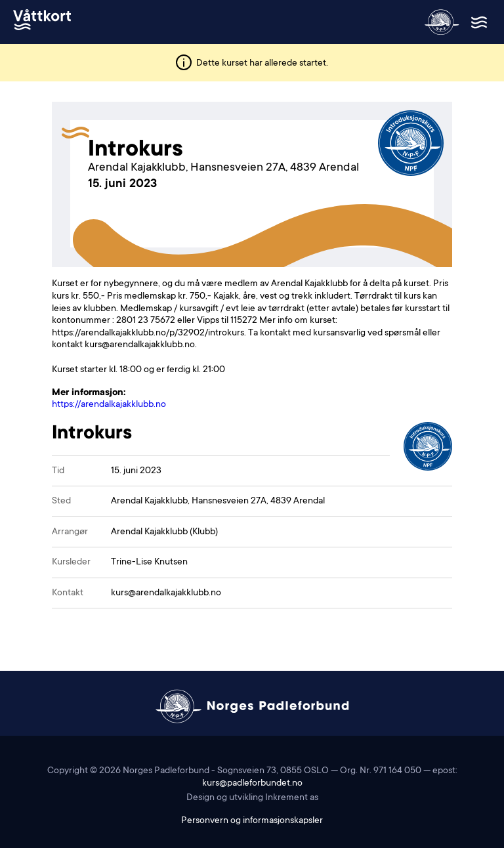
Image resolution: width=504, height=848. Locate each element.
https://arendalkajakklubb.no (109, 405)
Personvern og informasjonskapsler (252, 821)
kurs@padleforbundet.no (252, 784)
